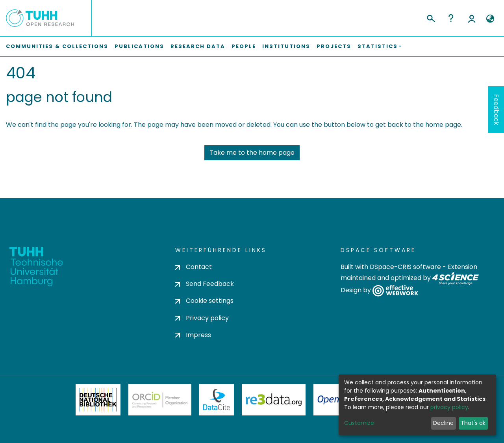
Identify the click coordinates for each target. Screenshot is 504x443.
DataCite (217, 400)
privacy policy (449, 407)
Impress (193, 335)
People (244, 46)
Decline (443, 423)
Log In (472, 18)
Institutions (286, 46)
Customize (359, 423)
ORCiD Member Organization (160, 400)
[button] (490, 19)
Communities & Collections (57, 46)
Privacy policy (202, 318)
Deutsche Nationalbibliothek (98, 400)
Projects (334, 46)
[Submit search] (431, 17)
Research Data (198, 46)
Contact (194, 267)
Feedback (496, 110)
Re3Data (274, 400)
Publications (139, 46)
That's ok (473, 423)
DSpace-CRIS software (405, 267)
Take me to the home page (252, 153)
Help (451, 18)
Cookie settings (204, 301)
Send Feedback (205, 284)
